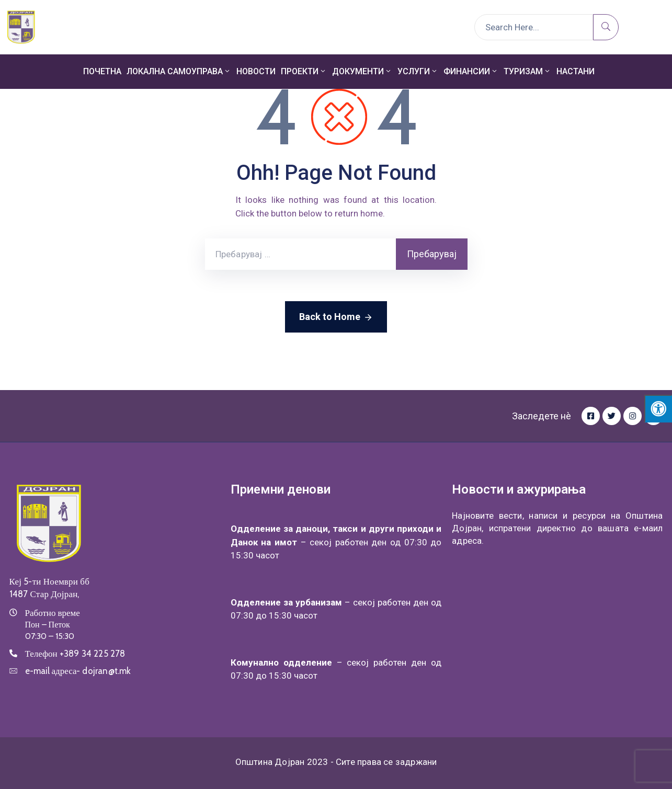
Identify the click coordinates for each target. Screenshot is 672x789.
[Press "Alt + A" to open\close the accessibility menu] (658, 409)
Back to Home (336, 317)
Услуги (418, 71)
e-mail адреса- (78, 671)
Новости (256, 71)
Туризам (527, 71)
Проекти (304, 71)
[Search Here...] (534, 27)
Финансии (471, 71)
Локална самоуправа (179, 71)
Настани (576, 71)
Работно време (53, 613)
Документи (362, 71)
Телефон (75, 654)
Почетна (102, 71)
